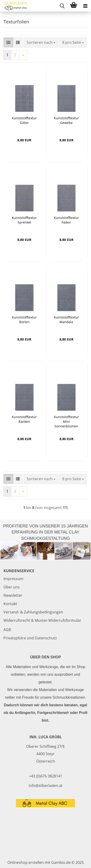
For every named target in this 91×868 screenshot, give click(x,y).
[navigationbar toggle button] (85, 6)
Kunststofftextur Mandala (66, 320)
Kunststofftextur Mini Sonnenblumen (66, 421)
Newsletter (13, 595)
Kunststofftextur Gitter (24, 120)
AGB (7, 630)
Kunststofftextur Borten (24, 320)
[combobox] (41, 43)
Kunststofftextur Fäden (66, 220)
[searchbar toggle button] (62, 6)
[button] (8, 43)
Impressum (13, 579)
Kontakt (10, 604)
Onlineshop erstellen (26, 862)
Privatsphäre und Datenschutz (30, 638)
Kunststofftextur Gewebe (66, 120)
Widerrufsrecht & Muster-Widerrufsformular (42, 620)
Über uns (12, 587)
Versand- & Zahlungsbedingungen (33, 612)
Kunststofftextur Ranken (24, 419)
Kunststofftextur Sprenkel (24, 220)
